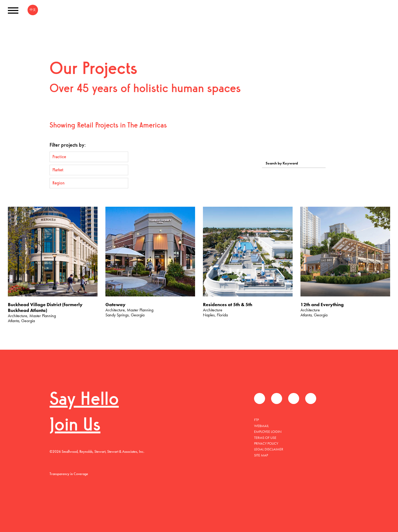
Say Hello (84, 400)
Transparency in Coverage (69, 474)
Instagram (311, 398)
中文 (33, 10)
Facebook (260, 398)
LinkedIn (294, 398)
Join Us (75, 426)
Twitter (277, 398)
